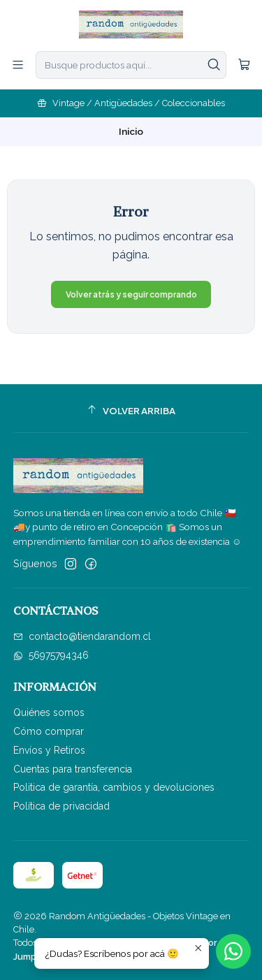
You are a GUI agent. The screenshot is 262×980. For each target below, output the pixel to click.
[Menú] (18, 65)
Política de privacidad (61, 806)
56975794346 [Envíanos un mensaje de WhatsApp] (51, 655)
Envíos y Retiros (49, 750)
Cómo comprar (49, 731)
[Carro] (244, 65)
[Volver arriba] (131, 410)
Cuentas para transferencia (73, 769)
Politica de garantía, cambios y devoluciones (114, 787)
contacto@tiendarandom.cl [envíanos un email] (82, 636)
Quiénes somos (49, 712)
